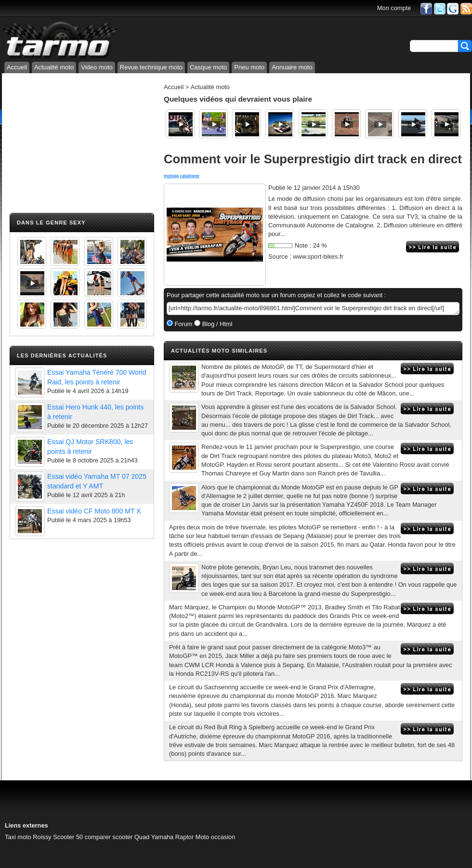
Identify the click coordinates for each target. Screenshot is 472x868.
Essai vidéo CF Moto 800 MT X (94, 511)
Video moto (97, 67)
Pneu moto (249, 67)
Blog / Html (216, 324)
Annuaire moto (292, 67)
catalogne (190, 176)
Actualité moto (54, 67)
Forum (183, 324)
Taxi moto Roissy (28, 837)
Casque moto (208, 67)
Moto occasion (216, 837)
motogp (171, 176)
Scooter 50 (68, 837)
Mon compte (394, 8)
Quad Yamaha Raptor (164, 837)
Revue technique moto (151, 67)
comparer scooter (109, 837)
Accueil (17, 67)
